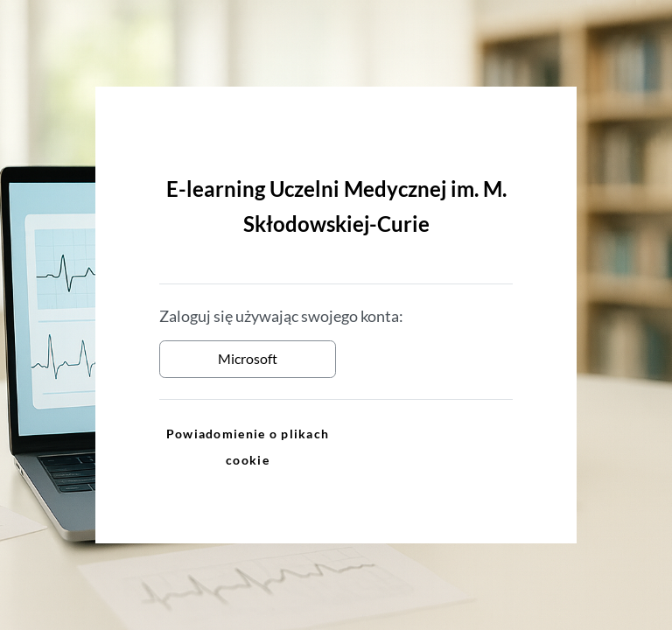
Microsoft (248, 358)
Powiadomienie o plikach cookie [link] (248, 447)
